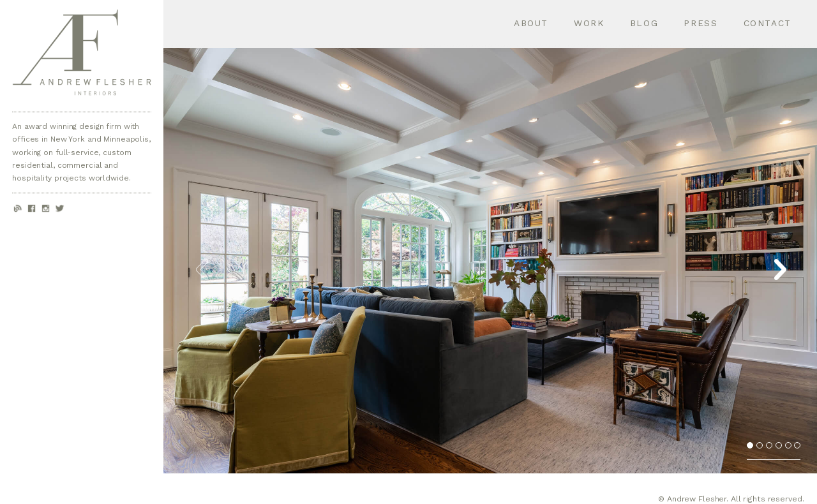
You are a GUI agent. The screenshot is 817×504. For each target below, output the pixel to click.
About (531, 23)
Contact (768, 23)
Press (701, 23)
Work (589, 23)
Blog (644, 23)
